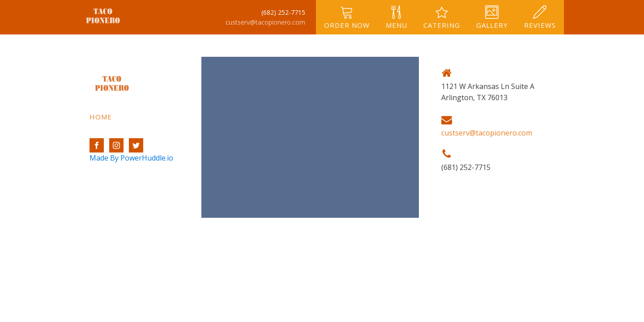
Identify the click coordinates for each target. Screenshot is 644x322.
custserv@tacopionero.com (265, 22)
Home (101, 117)
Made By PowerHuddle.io (131, 158)
